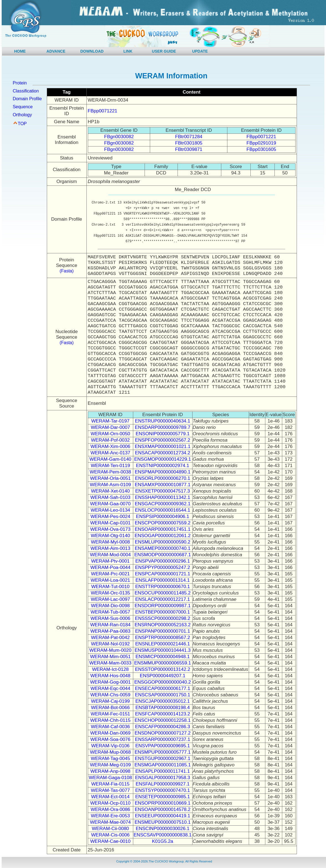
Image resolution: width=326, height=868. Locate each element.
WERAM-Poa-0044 (110, 567)
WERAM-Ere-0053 (110, 816)
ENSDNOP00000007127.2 (163, 733)
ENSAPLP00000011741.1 (163, 771)
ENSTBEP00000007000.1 (163, 612)
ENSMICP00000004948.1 (163, 657)
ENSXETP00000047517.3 (163, 491)
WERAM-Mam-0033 (110, 663)
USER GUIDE (164, 51)
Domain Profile (27, 99)
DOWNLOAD (92, 51)
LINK (128, 51)
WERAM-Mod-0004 (110, 555)
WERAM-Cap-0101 (111, 523)
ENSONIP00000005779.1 (163, 434)
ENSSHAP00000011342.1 (162, 497)
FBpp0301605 (261, 149)
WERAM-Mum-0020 (110, 650)
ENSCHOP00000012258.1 (163, 720)
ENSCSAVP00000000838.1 (163, 835)
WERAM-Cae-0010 (111, 841)
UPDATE (200, 51)
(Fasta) (67, 271)
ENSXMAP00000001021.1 (162, 446)
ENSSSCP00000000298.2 (162, 618)
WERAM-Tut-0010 (110, 587)
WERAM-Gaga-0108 (111, 778)
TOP (22, 124)
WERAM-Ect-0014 (110, 797)
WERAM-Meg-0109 (110, 765)
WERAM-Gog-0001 (110, 682)
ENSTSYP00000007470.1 (163, 790)
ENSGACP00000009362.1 (162, 504)
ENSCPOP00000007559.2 (162, 523)
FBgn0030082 (119, 137)
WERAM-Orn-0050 (110, 434)
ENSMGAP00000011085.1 (162, 765)
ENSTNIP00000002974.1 (163, 466)
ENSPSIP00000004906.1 (163, 517)
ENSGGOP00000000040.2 (163, 682)
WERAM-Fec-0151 (110, 714)
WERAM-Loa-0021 (110, 580)
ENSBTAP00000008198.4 (163, 708)
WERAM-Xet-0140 (111, 491)
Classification (26, 91)
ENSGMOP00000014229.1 (162, 459)
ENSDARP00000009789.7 (163, 427)
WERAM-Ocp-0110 (110, 803)
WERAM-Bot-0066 (111, 708)
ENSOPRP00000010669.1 (162, 803)
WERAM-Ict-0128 (110, 669)
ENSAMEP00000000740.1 (162, 548)
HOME (20, 51)
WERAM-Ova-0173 (110, 529)
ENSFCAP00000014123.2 (163, 714)
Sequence (23, 107)
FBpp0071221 (103, 111)
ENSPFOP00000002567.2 (162, 440)
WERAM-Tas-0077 (110, 790)
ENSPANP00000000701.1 (163, 631)
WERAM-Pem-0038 (110, 472)
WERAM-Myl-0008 (110, 542)
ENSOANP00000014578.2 (162, 809)
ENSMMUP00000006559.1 (163, 663)
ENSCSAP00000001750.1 (162, 695)
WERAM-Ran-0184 (111, 625)
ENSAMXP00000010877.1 (162, 485)
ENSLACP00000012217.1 (163, 599)
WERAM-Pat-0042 (111, 638)
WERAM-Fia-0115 (111, 784)
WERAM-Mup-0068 (110, 752)
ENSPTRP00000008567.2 (163, 638)
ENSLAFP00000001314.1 (163, 580)
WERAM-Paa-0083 (110, 631)
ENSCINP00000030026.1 (163, 829)
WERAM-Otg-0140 (111, 536)
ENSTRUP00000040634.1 (162, 421)
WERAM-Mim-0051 (110, 657)
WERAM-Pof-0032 (111, 440)
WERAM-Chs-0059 (110, 695)
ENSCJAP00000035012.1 (163, 701)
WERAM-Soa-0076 (110, 739)
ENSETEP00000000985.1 (163, 797)
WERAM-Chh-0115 (111, 720)
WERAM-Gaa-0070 (110, 504)
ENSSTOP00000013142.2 (162, 669)
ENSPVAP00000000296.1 (162, 561)
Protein (20, 83)
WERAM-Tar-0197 (111, 421)
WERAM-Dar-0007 (111, 427)
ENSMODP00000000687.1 (163, 555)
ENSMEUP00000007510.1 (163, 822)
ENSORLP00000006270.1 (162, 478)
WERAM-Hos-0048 (110, 676)
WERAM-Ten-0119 (111, 466)
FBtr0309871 (189, 149)
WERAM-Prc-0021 (111, 574)
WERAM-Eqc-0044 (111, 688)
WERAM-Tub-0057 (110, 612)
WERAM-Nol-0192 (111, 644)
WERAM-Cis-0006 (110, 835)
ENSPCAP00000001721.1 (162, 574)
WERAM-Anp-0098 (110, 771)
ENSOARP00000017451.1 (162, 529)
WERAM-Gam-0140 (110, 459)
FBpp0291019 (261, 143)
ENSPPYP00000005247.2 (163, 567)
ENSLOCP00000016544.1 (162, 510)
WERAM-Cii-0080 (110, 829)
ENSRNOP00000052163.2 (163, 625)
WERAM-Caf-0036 (110, 727)
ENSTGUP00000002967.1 (163, 758)
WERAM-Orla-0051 (110, 478)
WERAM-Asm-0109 (110, 485)
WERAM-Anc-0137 (111, 453)
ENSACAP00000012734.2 (162, 453)
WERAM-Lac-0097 (111, 599)
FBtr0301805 (189, 143)
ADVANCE (56, 51)
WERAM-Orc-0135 (111, 593)
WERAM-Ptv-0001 (110, 561)
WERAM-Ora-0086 (110, 809)
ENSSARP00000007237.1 (162, 739)
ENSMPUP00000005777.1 (163, 752)
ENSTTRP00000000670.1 (163, 587)
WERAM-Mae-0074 (110, 822)
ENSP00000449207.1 (163, 676)
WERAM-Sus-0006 (111, 618)
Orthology (22, 115)
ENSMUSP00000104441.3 (163, 650)
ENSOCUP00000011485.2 (163, 593)
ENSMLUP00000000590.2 (163, 542)
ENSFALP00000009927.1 (163, 784)
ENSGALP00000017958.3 (163, 778)
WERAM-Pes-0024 (111, 517)
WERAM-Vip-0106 (110, 746)
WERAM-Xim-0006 (111, 446)
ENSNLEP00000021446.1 (163, 644)
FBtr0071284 (189, 137)
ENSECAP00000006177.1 (162, 688)
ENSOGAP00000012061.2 (163, 536)
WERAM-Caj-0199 (111, 701)
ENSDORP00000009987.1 (163, 606)
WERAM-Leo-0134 (110, 510)
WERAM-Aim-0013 (111, 548)
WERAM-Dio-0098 (111, 606)
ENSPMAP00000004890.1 (162, 472)
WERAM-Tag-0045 (111, 758)
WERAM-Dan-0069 (111, 733)
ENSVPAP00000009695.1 (162, 746)
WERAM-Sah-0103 (110, 497)
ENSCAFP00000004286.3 (163, 727)
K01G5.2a (163, 841)
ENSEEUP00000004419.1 (162, 816)
